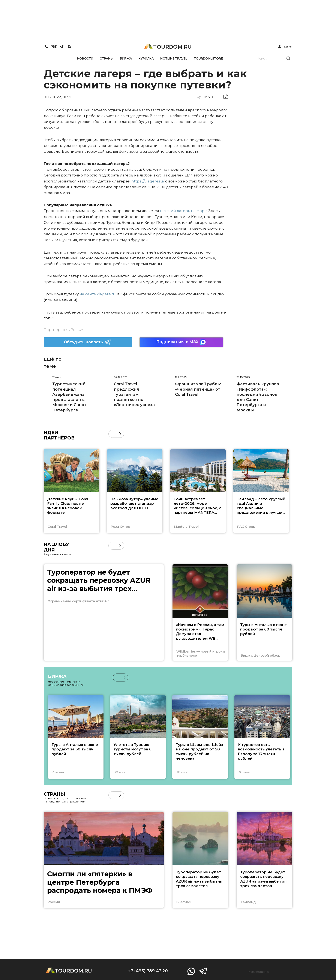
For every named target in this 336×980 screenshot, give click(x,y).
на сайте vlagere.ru (97, 294)
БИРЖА (126, 58)
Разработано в (258, 972)
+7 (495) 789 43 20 (148, 971)
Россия (77, 330)
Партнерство (56, 330)
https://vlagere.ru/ (148, 181)
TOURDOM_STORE (208, 58)
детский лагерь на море (183, 211)
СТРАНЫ (106, 58)
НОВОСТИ (85, 58)
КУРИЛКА (146, 58)
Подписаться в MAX (181, 342)
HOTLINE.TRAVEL (174, 58)
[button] (120, 434)
